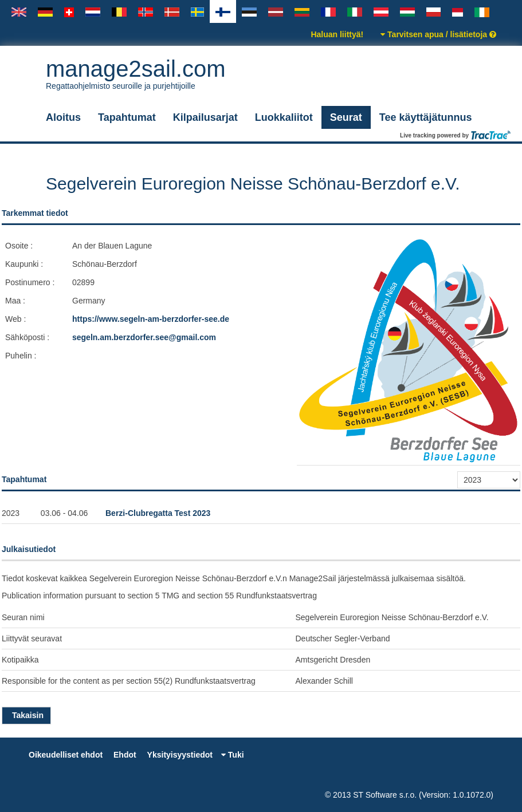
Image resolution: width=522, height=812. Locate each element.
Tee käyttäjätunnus (426, 117)
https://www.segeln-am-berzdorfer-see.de (151, 319)
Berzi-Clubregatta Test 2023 (158, 513)
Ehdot (125, 755)
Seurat (346, 117)
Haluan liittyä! (337, 34)
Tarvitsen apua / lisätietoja (438, 34)
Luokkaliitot (284, 117)
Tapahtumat (127, 117)
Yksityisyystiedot (180, 755)
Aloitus (63, 117)
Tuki (233, 755)
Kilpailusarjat (205, 117)
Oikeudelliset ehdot (66, 755)
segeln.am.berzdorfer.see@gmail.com (144, 337)
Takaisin (26, 715)
